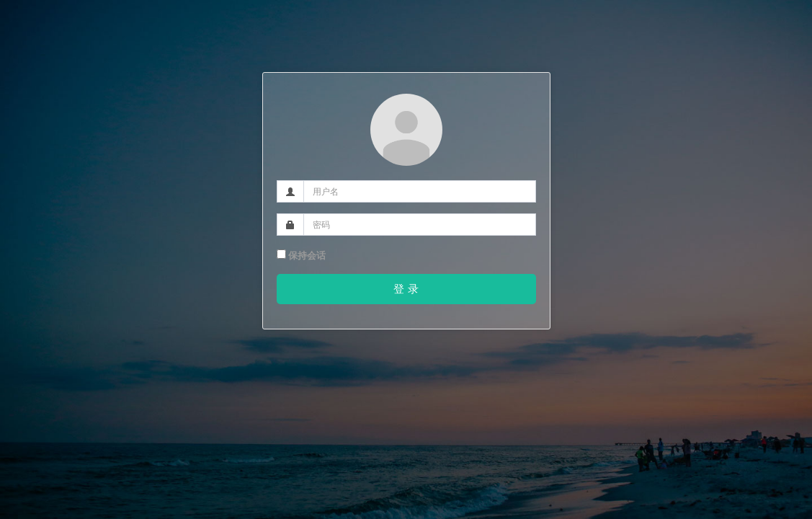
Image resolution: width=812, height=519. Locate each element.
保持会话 (302, 256)
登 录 (406, 289)
